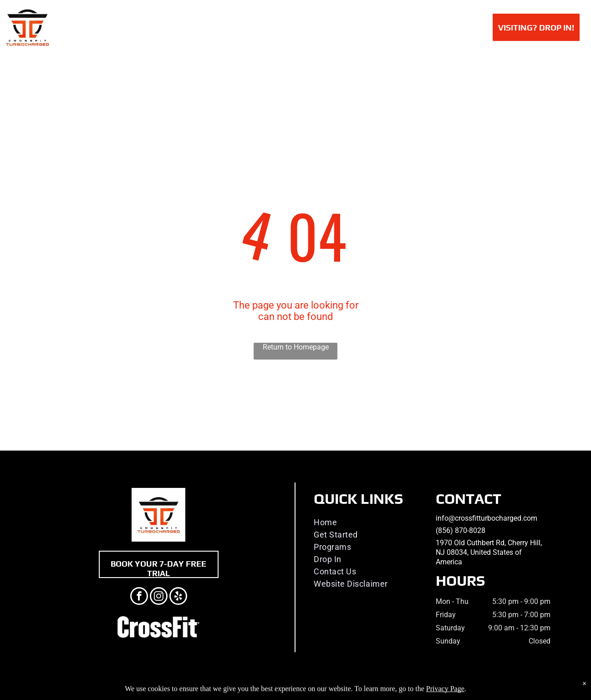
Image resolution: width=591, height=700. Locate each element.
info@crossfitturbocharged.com (487, 518)
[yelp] (178, 597)
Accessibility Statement (314, 692)
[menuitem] (151, 26)
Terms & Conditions (371, 692)
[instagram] (159, 597)
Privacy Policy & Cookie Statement (239, 692)
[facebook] (139, 597)
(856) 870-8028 (461, 530)
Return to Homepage (296, 347)
